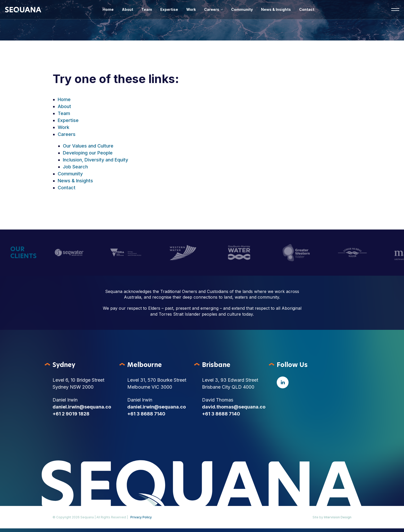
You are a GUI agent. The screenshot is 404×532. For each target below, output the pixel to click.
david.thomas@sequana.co (234, 407)
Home (108, 9)
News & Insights (276, 9)
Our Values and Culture (88, 146)
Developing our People (88, 153)
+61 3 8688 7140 (146, 414)
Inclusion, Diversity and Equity (95, 160)
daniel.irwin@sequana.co (82, 407)
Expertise (169, 9)
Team (147, 9)
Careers (212, 9)
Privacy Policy (141, 517)
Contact (307, 9)
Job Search (75, 167)
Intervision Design (338, 517)
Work (191, 9)
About (128, 9)
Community (242, 9)
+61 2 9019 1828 (71, 414)
